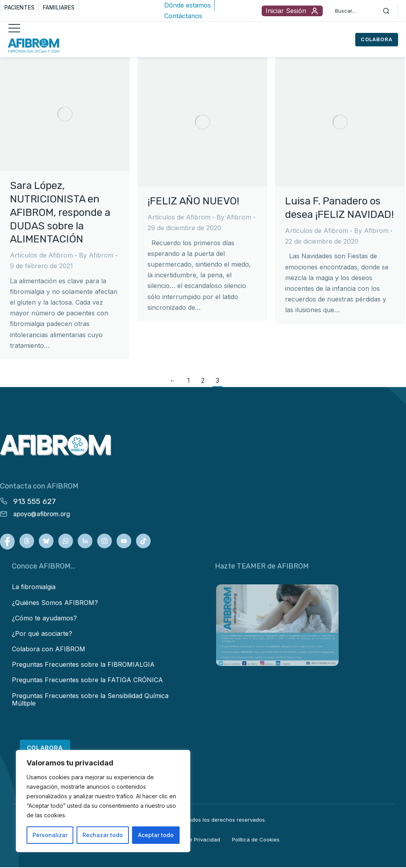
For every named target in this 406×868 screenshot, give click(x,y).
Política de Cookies (256, 840)
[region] (103, 801)
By (96, 255)
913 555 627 (34, 501)
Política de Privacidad (193, 840)
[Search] (386, 11)
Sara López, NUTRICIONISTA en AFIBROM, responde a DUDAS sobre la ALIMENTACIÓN (60, 212)
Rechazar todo (103, 835)
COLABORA (377, 39)
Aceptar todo (156, 835)
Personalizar (50, 835)
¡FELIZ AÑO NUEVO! (193, 201)
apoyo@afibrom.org (42, 514)
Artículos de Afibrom (41, 255)
